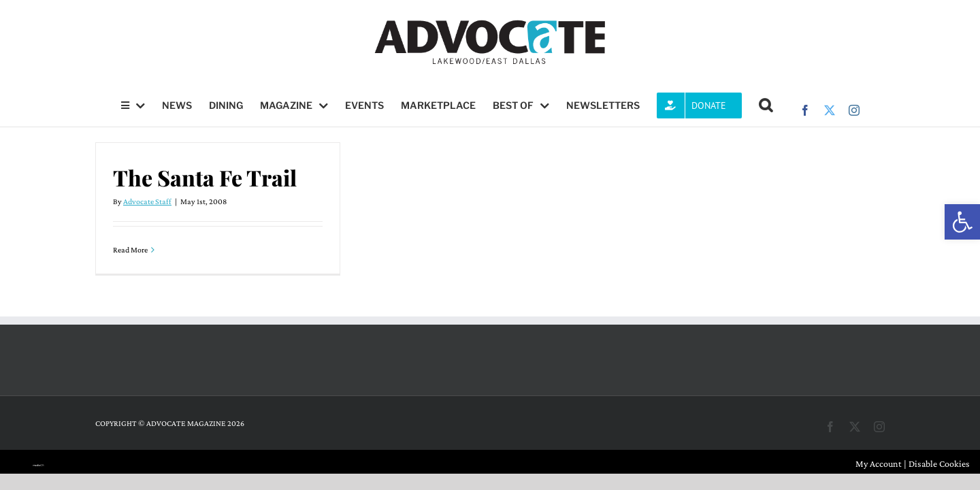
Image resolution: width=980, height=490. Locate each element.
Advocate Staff (147, 201)
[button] (962, 222)
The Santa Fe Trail (205, 177)
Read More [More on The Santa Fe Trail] (130, 250)
